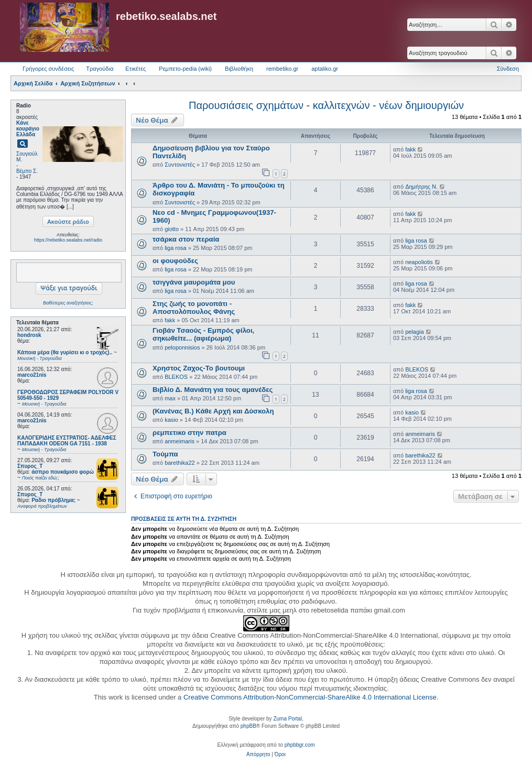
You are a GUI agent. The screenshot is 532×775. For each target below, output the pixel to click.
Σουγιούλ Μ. (27, 157)
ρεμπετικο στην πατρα (189, 433)
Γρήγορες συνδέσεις (48, 69)
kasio (171, 420)
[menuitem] (258, 755)
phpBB (248, 726)
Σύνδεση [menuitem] (508, 69)
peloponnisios (182, 347)
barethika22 (180, 463)
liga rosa (176, 248)
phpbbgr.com (300, 745)
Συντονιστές (180, 165)
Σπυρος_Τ (30, 466)
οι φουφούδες (175, 261)
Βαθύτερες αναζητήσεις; (68, 303)
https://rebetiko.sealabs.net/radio (68, 240)
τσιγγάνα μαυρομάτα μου (194, 282)
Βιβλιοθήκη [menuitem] (239, 69)
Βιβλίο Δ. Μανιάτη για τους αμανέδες (213, 390)
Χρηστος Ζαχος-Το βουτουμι (199, 368)
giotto (172, 229)
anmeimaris (180, 441)
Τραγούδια (100, 69)
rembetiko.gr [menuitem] (282, 69)
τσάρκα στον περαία (186, 239)
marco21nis (32, 375)
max (170, 398)
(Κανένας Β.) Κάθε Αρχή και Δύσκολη (213, 411)
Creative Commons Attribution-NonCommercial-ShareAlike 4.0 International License (310, 697)
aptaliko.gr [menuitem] (325, 69)
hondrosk (29, 335)
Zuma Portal (287, 719)
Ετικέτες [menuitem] (135, 69)
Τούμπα (165, 454)
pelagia (414, 332)
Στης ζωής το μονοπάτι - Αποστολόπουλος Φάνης (194, 308)
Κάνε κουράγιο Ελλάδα (28, 129)
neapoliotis (419, 262)
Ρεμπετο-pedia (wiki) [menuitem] (185, 69)
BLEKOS (176, 377)
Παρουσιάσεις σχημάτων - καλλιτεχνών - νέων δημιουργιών (326, 105)
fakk (410, 149)
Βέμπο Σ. (27, 171)
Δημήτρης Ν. (421, 187)
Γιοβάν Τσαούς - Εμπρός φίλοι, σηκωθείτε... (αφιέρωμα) (203, 334)
